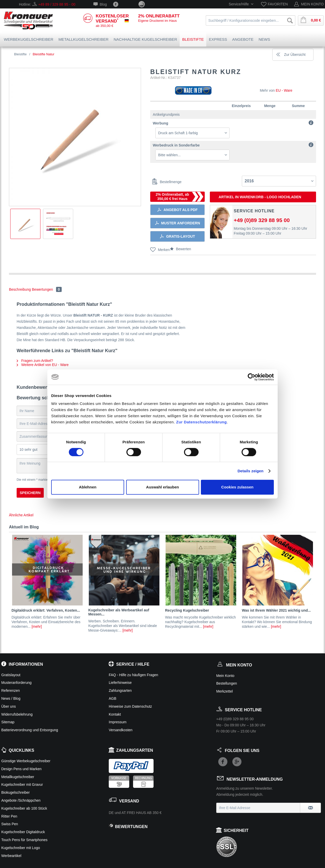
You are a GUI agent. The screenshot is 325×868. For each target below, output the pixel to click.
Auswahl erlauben (162, 487)
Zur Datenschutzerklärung (201, 422)
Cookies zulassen (237, 487)
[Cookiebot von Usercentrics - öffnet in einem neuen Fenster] (251, 377)
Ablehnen (88, 487)
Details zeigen (250, 471)
